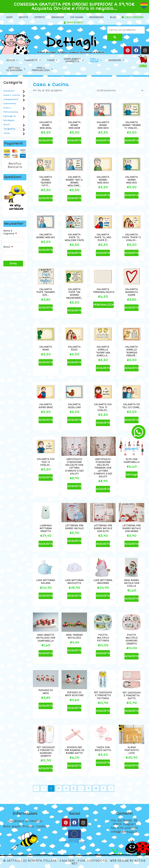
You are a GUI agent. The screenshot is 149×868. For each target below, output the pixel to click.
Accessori (116, 60)
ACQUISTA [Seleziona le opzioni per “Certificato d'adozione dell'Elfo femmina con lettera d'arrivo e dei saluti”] (103, 489)
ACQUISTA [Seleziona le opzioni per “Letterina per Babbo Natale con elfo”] (103, 544)
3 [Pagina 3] (59, 788)
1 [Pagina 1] (44, 788)
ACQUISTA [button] (46, 140)
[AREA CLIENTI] (65, 23)
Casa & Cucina (12, 95)
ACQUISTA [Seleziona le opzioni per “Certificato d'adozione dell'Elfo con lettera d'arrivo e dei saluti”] (74, 486)
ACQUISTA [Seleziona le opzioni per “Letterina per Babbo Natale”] (74, 541)
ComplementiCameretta (74, 60)
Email (8, 247)
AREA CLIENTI (75, 22)
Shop (9, 17)
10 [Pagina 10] (96, 788)
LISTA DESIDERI (134, 17)
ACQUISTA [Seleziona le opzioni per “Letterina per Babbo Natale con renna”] (132, 544)
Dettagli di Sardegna (9, 118)
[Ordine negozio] (120, 91)
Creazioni (57, 17)
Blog (113, 17)
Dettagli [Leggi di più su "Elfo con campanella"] (132, 475)
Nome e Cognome (10, 232)
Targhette (32, 60)
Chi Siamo (77, 17)
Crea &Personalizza (42, 69)
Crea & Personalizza (11, 110)
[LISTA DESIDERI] (123, 17)
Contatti (124, 814)
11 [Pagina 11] (103, 788)
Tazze (52, 60)
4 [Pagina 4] (66, 788)
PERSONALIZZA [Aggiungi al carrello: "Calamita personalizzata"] (103, 305)
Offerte (39, 17)
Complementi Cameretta (11, 101)
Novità (23, 17)
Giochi (12, 60)
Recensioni (96, 17)
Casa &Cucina (96, 60)
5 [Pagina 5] (74, 788)
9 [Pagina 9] (88, 788)
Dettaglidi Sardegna (16, 69)
